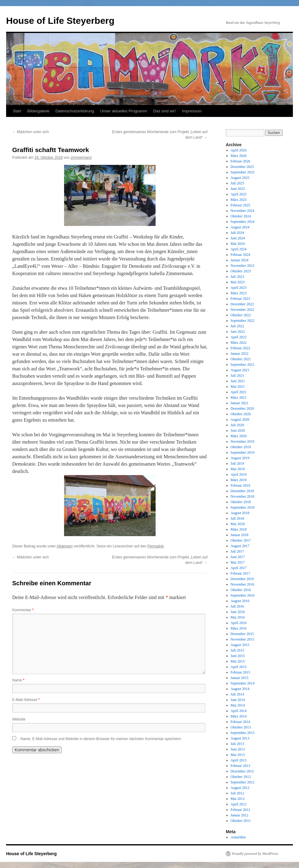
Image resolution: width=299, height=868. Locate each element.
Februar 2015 (240, 672)
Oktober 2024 (241, 216)
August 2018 (240, 513)
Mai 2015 (238, 661)
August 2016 (240, 601)
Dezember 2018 (242, 491)
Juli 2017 (237, 551)
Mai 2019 (238, 469)
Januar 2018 (240, 535)
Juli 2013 (237, 744)
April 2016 (239, 623)
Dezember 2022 (242, 304)
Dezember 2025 (242, 167)
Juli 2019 (237, 463)
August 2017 (240, 546)
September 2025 (243, 172)
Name (18, 680)
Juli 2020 (237, 425)
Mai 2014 (238, 705)
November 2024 (243, 211)
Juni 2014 (238, 700)
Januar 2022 (240, 354)
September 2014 (243, 683)
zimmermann (81, 158)
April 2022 (239, 337)
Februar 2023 (240, 299)
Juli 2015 (237, 650)
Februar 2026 (240, 161)
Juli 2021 (237, 376)
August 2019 (240, 458)
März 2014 (239, 716)
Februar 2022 (240, 348)
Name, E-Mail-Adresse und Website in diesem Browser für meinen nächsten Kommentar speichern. (101, 739)
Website (19, 719)
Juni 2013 (238, 749)
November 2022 (243, 310)
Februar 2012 (240, 810)
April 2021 (239, 392)
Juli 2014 (237, 694)
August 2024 (240, 227)
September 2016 (243, 595)
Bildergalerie (38, 111)
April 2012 (239, 804)
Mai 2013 (238, 755)
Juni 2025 (238, 189)
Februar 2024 (240, 255)
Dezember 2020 (242, 409)
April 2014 (239, 711)
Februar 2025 (240, 205)
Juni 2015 (238, 656)
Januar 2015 (240, 678)
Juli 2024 (237, 233)
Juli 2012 (237, 793)
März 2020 (239, 436)
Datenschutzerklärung (75, 111)
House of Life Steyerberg (60, 21)
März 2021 (239, 398)
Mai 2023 (238, 282)
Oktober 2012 (241, 777)
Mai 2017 (238, 562)
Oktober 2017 (241, 540)
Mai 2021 (238, 387)
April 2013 (239, 760)
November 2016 (243, 584)
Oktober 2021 (241, 359)
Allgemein (65, 546)
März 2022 (239, 343)
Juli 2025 (237, 183)
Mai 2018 (238, 524)
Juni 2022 (238, 332)
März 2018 (239, 529)
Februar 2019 (240, 485)
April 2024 (239, 249)
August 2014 (240, 689)
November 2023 (243, 266)
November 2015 (243, 639)
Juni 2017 (238, 557)
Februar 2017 (240, 573)
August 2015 (240, 645)
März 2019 (239, 480)
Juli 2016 (237, 606)
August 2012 (240, 788)
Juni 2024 (238, 238)
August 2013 (240, 738)
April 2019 (239, 474)
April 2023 (239, 288)
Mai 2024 (238, 244)
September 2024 (243, 222)
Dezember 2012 (242, 771)
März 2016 (239, 628)
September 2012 (243, 782)
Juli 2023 (237, 277)
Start (17, 111)
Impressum (192, 111)
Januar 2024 (240, 260)
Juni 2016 (238, 612)
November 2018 (243, 496)
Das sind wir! (164, 111)
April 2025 (239, 194)
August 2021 (240, 370)
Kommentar (23, 610)
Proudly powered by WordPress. (255, 854)
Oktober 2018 (241, 502)
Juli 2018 (237, 518)
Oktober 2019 (241, 447)
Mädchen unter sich (31, 132)
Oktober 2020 (241, 414)
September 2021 (243, 365)
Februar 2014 (240, 722)
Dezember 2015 (242, 634)
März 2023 (239, 293)
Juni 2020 (238, 430)
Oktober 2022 (241, 315)
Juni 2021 (238, 381)
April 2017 (239, 568)
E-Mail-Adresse (26, 700)
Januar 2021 (240, 403)
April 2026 (239, 150)
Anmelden (238, 837)
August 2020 (240, 419)
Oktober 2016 (241, 590)
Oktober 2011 (241, 821)
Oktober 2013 (241, 727)
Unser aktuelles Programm (124, 111)
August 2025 (240, 178)
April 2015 (239, 667)
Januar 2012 (240, 815)
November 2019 (243, 441)
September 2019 (243, 452)
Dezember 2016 (242, 579)
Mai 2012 (238, 799)
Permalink (155, 546)
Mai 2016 (238, 617)
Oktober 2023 (241, 271)
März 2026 (239, 156)
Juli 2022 (237, 326)
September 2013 (243, 733)
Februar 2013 (240, 766)
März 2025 (239, 200)
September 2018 (243, 507)
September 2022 (243, 321)
